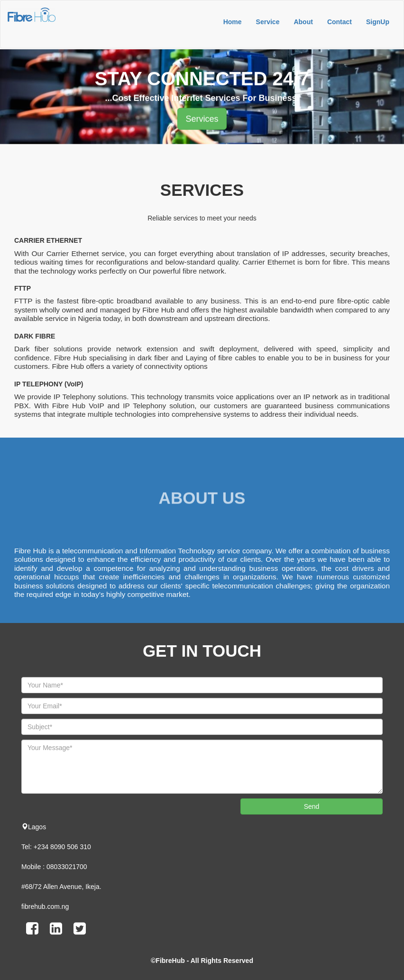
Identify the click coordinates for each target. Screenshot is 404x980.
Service (268, 22)
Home (233, 22)
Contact (340, 22)
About (303, 22)
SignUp (378, 22)
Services (202, 121)
